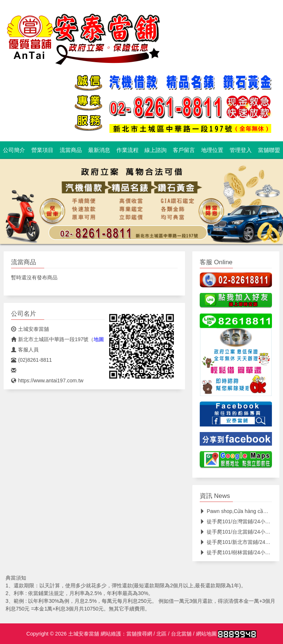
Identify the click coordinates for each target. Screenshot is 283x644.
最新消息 (99, 150)
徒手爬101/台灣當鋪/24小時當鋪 (240, 521)
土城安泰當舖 (30, 329)
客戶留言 (184, 150)
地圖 (99, 339)
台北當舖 (181, 634)
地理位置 (212, 150)
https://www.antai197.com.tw (47, 381)
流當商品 (71, 150)
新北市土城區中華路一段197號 (50, 339)
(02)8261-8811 (32, 360)
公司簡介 (14, 150)
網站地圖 (206, 634)
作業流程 (127, 150)
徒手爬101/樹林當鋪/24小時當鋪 (240, 552)
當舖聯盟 (269, 150)
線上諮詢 (156, 150)
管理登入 (241, 150)
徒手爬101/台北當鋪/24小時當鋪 (240, 532)
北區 (161, 634)
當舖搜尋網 (139, 634)
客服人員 (25, 350)
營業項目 (42, 150)
